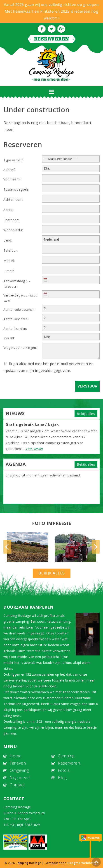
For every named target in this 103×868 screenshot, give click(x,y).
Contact (17, 785)
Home (16, 756)
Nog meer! (20, 777)
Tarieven (18, 763)
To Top (96, 862)
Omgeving (19, 770)
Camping (66, 756)
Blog (62, 777)
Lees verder (35, 449)
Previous (7, 547)
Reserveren (52, 39)
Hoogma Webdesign (83, 863)
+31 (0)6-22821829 (25, 825)
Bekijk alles (86, 414)
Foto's (64, 770)
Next (96, 547)
